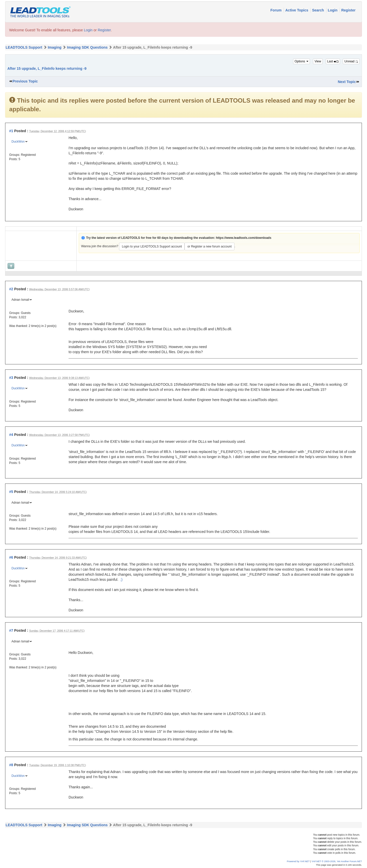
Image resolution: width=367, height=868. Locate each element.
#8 (11, 765)
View (318, 61)
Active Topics (297, 10)
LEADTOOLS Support (24, 47)
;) (121, 580)
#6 (11, 557)
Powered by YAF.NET (298, 861)
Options (302, 61)
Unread (351, 61)
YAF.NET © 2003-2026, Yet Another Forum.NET (337, 861)
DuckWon (18, 142)
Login (333, 10)
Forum (276, 10)
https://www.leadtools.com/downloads (244, 238)
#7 (11, 630)
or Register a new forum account (209, 246)
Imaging (55, 47)
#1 (11, 131)
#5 (11, 492)
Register (348, 10)
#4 (11, 435)
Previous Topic (25, 81)
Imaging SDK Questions (87, 47)
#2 (11, 289)
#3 (11, 378)
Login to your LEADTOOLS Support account (152, 246)
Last (333, 61)
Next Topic (347, 82)
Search (318, 10)
